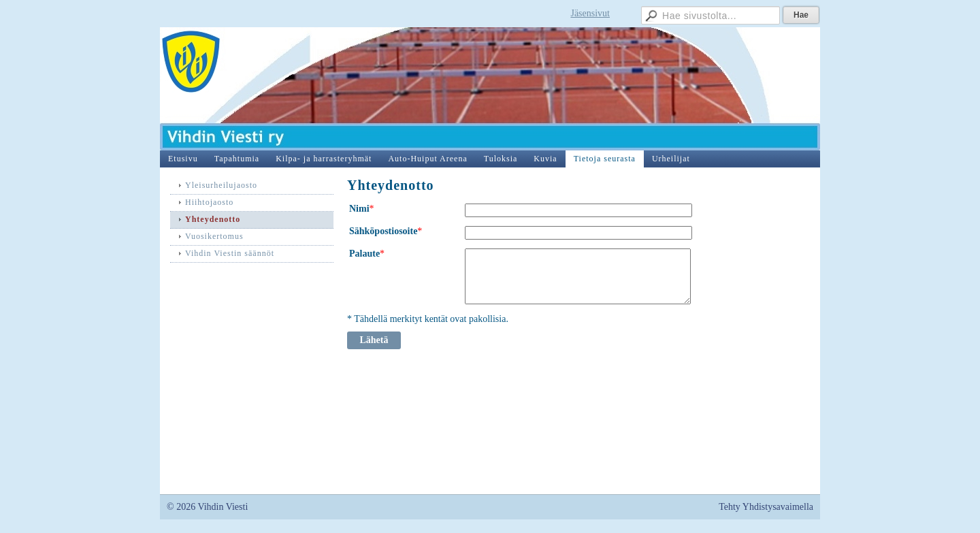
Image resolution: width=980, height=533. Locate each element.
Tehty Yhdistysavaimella (766, 507)
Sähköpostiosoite (383, 231)
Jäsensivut (590, 13)
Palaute (364, 254)
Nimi (359, 209)
